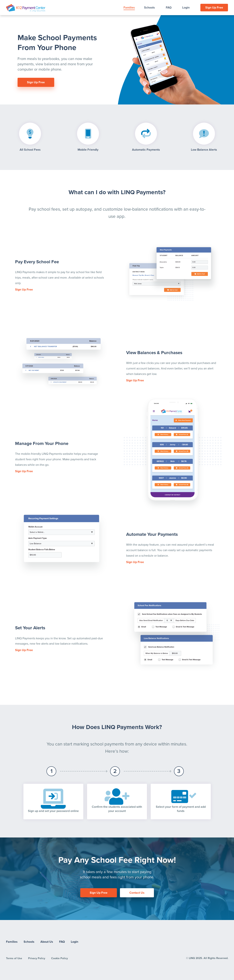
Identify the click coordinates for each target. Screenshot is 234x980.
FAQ (169, 8)
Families (129, 8)
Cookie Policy (59, 958)
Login (186, 8)
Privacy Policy (37, 958)
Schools (149, 8)
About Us (47, 942)
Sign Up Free (214, 8)
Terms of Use (14, 958)
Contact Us (137, 893)
